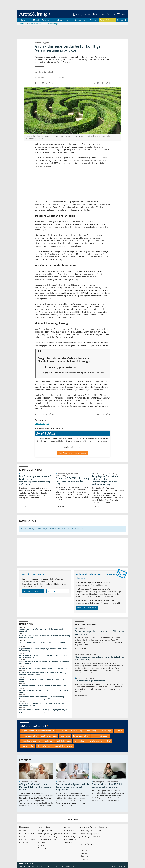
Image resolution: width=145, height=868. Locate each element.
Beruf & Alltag (76, 731)
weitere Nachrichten (63, 716)
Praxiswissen (48, 20)
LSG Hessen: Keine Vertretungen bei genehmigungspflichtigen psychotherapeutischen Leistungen (43, 711)
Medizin (37, 20)
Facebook (84, 854)
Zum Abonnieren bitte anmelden (72, 453)
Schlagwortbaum (45, 831)
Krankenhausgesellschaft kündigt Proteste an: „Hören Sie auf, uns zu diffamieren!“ (43, 656)
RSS (66, 845)
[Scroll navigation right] (126, 20)
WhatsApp (84, 856)
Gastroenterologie (49, 736)
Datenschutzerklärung (47, 837)
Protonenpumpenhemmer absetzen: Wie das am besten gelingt (100, 633)
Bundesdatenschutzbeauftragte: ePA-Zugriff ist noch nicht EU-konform (43, 681)
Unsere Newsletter (33, 726)
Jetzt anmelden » (33, 591)
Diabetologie (106, 731)
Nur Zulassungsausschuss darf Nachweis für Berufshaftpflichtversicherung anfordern (35, 481)
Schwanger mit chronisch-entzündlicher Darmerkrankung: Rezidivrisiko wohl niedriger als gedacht (42, 698)
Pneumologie (80, 741)
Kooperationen (81, 20)
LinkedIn (83, 851)
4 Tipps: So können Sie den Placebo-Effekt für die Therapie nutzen (35, 787)
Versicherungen (42, 424)
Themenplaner (70, 834)
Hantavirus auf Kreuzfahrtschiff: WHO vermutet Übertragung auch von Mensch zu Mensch (43, 674)
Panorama (24, 843)
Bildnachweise (44, 848)
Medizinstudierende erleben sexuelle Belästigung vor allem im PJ (44, 668)
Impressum (43, 843)
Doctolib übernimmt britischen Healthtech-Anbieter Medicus (43, 686)
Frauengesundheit (30, 736)
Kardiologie (65, 736)
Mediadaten (69, 831)
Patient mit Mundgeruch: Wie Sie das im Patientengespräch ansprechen (72, 787)
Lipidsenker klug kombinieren (90, 681)
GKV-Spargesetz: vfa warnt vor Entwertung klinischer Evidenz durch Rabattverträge (43, 705)
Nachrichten (26, 20)
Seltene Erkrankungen (63, 746)
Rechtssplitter (28, 746)
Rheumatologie (44, 746)
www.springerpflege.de (89, 834)
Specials (69, 20)
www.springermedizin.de (90, 831)
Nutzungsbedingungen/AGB (50, 834)
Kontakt (41, 845)
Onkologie (49, 741)
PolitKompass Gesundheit (100, 741)
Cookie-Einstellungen (47, 840)
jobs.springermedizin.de (90, 837)
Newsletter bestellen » (87, 608)
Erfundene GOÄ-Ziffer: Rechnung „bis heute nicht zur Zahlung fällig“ (72, 481)
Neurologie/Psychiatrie (32, 741)
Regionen (94, 20)
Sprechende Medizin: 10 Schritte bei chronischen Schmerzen (108, 786)
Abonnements (70, 840)
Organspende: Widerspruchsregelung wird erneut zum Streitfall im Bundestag (44, 650)
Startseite (23, 831)
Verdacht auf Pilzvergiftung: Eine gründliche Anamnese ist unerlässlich (42, 630)
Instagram (84, 859)
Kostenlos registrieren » (58, 591)
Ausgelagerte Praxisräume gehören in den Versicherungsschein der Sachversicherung (105, 481)
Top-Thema (62, 731)
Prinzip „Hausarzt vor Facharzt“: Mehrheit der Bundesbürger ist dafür (44, 691)
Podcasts (59, 20)
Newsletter (69, 843)
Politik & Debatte (107, 20)
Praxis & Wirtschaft (27, 840)
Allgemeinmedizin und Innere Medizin (38, 731)
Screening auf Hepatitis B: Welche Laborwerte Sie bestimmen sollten (43, 643)
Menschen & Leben (100, 736)
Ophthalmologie (64, 741)
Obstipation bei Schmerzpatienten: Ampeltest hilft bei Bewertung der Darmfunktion (45, 637)
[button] (121, 14)
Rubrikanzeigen (71, 837)
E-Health (119, 731)
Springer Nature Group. (67, 866)
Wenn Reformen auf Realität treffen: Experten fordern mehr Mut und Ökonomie (44, 663)
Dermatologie (92, 731)
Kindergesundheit (81, 736)
